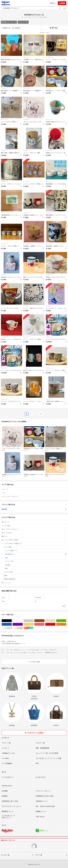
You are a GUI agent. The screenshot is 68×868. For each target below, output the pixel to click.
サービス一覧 (5, 855)
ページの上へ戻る (34, 662)
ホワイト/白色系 (23, 621)
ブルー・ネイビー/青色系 (12, 624)
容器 (36, 568)
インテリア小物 (35, 572)
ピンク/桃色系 (44, 624)
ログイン (53, 3)
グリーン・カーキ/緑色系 (66, 621)
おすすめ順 (16, 28)
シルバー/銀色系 (12, 628)
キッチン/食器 (35, 547)
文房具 (35, 576)
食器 (36, 558)
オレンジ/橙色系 (66, 624)
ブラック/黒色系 (12, 621)
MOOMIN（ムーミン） (9, 22)
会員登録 (62, 3)
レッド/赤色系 (55, 624)
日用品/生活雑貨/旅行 (35, 579)
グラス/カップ (23, 22)
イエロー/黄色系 (33, 624)
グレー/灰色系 (33, 621)
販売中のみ (6, 28)
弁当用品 (36, 565)
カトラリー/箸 (36, 561)
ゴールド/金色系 (23, 628)
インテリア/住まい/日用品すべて (35, 544)
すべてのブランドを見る (34, 733)
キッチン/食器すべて (36, 551)
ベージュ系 (55, 621)
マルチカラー (33, 628)
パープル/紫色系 (23, 624)
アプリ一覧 (39, 855)
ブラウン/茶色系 (44, 621)
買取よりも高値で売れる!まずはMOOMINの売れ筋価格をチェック (34, 643)
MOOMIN (34, 509)
